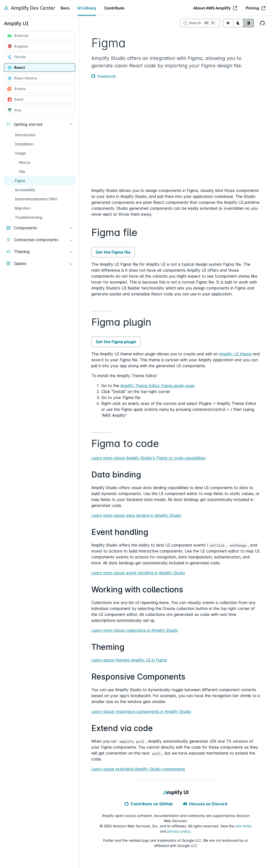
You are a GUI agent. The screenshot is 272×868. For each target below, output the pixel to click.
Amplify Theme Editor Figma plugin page (157, 386)
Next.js (25, 162)
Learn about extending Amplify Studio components (138, 769)
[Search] (200, 23)
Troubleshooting (29, 217)
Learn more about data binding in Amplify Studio (136, 515)
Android (18, 36)
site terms (244, 826)
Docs (65, 8)
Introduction (25, 135)
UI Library (87, 8)
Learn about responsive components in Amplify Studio (141, 711)
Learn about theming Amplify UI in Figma (129, 660)
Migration (23, 208)
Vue (14, 110)
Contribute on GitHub (149, 804)
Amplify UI (16, 24)
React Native (22, 78)
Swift (15, 100)
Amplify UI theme (235, 354)
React (16, 68)
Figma (20, 181)
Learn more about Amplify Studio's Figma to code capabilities (148, 458)
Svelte (16, 89)
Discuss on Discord (205, 804)
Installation (24, 144)
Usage (20, 153)
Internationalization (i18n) (36, 199)
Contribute (114, 8)
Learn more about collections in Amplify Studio (135, 630)
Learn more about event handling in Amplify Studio (138, 573)
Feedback (104, 76)
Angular (18, 46)
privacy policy (179, 831)
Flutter (17, 57)
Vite (22, 171)
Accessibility (25, 190)
